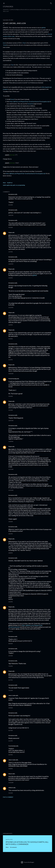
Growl (5, 45)
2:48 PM (10, 553)
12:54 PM (11, 264)
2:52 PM (10, 602)
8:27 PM (10, 680)
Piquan (10, 232)
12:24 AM (11, 374)
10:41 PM (11, 215)
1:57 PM (10, 252)
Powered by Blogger (27, 862)
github (44, 28)
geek (14, 185)
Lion (4, 43)
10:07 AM (11, 421)
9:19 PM (10, 339)
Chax (12, 65)
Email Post (10, 183)
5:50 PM (10, 769)
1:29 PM (10, 325)
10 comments (13, 847)
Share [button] (4, 183)
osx (17, 185)
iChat (24, 43)
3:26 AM (11, 396)
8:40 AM (11, 644)
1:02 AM (11, 522)
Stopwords (8, 7)
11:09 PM (11, 441)
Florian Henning (12, 379)
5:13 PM (10, 360)
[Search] (51, 3)
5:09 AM (11, 708)
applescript (9, 185)
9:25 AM (11, 227)
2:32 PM (10, 278)
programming (21, 185)
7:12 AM (11, 690)
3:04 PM (10, 631)
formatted (30, 104)
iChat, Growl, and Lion (14, 23)
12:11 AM (11, 469)
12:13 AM (11, 490)
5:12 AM (11, 793)
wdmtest (11, 788)
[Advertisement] (27, 815)
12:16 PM (11, 307)
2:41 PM (10, 534)
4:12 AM (11, 205)
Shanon (10, 774)
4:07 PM (10, 755)
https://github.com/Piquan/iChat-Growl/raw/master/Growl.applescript (30, 101)
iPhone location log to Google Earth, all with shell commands (27, 843)
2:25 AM (11, 656)
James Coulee (12, 695)
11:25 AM (11, 783)
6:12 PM (10, 741)
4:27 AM (11, 730)
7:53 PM (10, 666)
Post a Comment (8, 797)
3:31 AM (11, 410)
